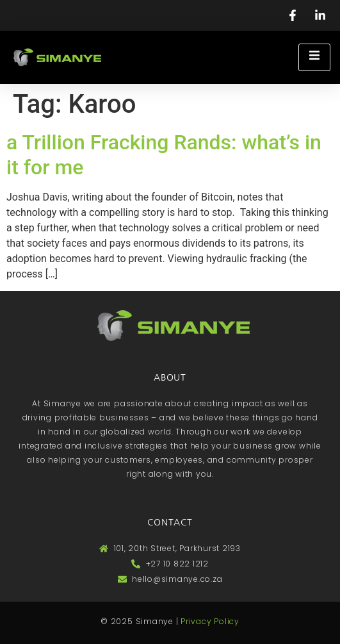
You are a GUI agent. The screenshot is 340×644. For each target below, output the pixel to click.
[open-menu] (314, 57)
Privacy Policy (210, 621)
